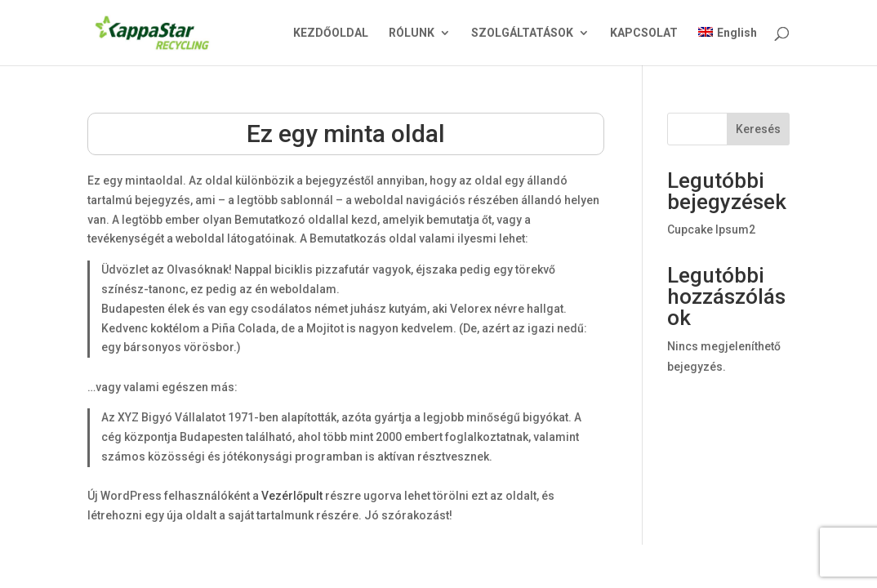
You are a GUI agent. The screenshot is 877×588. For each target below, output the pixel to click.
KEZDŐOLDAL (331, 33)
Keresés (758, 129)
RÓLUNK (412, 33)
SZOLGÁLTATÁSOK (522, 33)
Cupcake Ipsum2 (711, 229)
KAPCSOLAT (644, 33)
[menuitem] (727, 46)
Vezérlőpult (292, 496)
